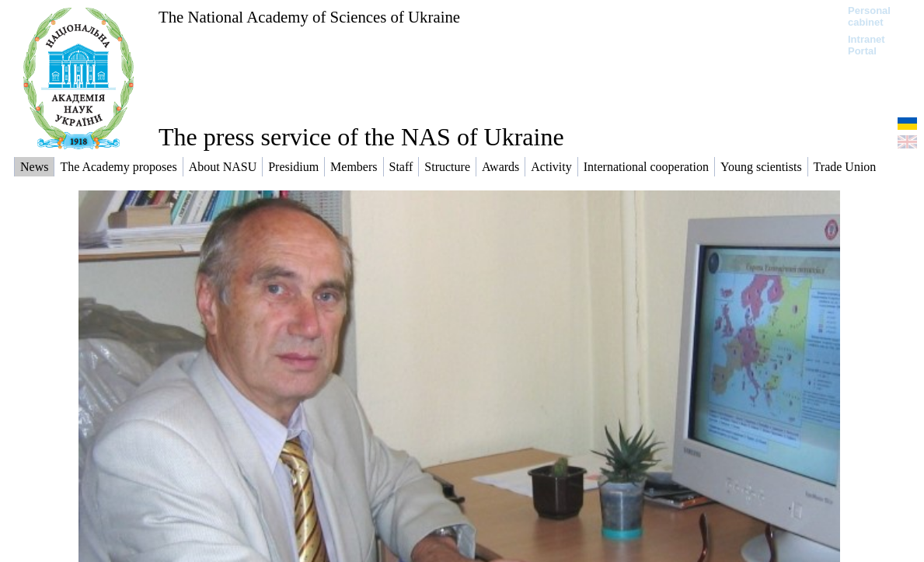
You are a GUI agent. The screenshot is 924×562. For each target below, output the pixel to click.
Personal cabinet (869, 16)
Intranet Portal (866, 45)
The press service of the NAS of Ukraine (361, 137)
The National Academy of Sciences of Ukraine (309, 17)
